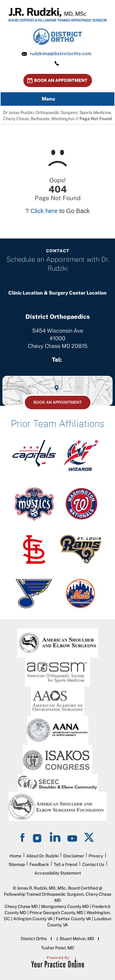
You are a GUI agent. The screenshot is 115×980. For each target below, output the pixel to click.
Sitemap (17, 864)
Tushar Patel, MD (58, 948)
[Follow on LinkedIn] (55, 837)
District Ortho (34, 939)
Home (15, 856)
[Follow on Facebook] (23, 837)
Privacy (96, 856)
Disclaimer (74, 856)
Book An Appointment (61, 80)
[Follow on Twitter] (90, 837)
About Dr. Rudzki (42, 856)
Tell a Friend (65, 864)
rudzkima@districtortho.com (61, 53)
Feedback (39, 864)
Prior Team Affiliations (57, 424)
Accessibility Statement (58, 873)
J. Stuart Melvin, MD (75, 939)
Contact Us (93, 864)
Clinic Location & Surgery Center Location (57, 293)
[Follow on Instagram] (38, 837)
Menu (56, 99)
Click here (44, 211)
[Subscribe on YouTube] (72, 837)
